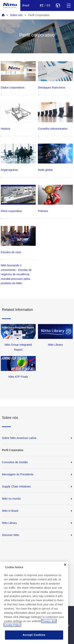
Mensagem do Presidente (18, 474)
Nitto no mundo (11, 499)
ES (48, 5)
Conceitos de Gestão (15, 462)
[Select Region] (58, 5)
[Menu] (69, 5)
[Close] (65, 570)
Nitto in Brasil (10, 511)
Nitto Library (9, 523)
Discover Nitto (11, 535)
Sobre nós (16, 15)
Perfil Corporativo (39, 15)
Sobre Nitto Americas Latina (19, 438)
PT (42, 5)
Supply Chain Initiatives (16, 486)
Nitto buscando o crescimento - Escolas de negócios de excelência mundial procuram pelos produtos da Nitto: (16, 274)
